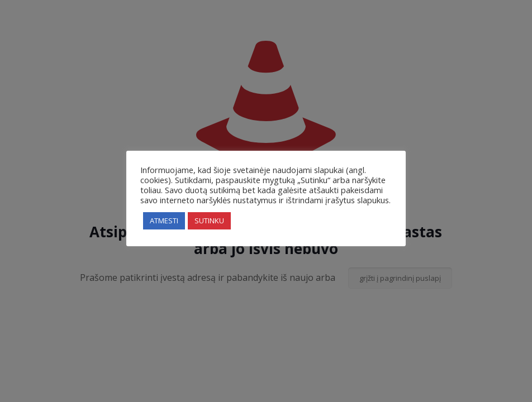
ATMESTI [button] (164, 221)
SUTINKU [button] (209, 221)
